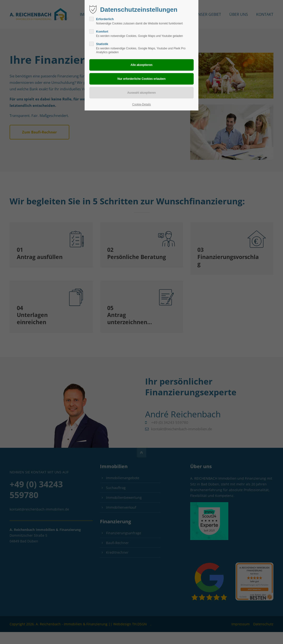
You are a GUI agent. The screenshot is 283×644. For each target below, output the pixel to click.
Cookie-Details (141, 104)
